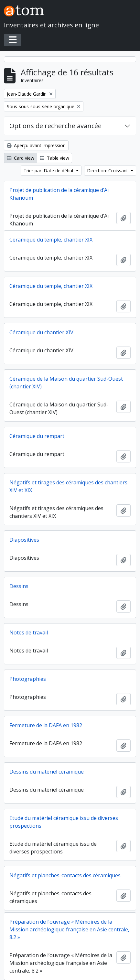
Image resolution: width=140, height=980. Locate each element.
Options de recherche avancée (55, 126)
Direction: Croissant (108, 171)
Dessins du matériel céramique (47, 772)
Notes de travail (29, 633)
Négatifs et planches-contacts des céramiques (65, 875)
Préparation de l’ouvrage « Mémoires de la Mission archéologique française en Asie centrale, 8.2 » (69, 929)
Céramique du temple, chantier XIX (51, 240)
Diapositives (24, 540)
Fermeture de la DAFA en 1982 (46, 725)
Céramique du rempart (37, 436)
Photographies (28, 679)
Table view (54, 158)
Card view (21, 158)
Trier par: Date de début (49, 171)
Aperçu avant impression (36, 145)
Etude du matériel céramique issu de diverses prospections (64, 822)
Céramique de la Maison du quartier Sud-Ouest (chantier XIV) (66, 383)
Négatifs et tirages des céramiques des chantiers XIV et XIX (68, 486)
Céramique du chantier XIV (41, 332)
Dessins (19, 586)
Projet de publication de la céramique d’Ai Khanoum (59, 194)
